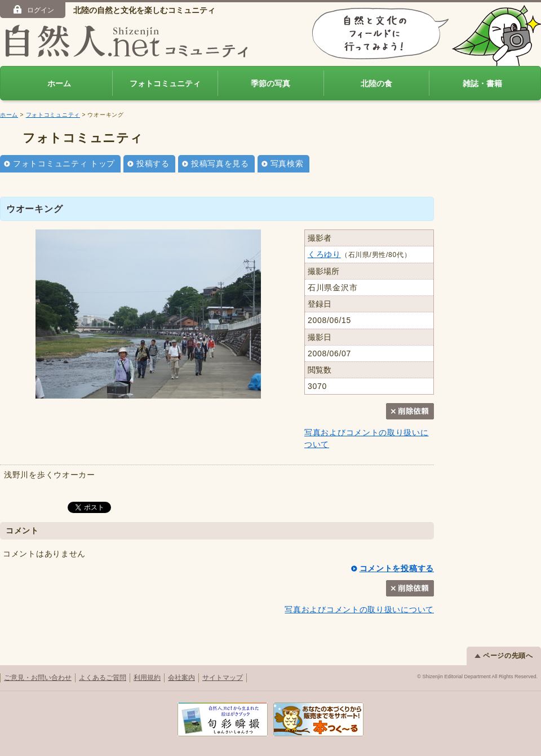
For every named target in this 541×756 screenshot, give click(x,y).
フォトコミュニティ (165, 83)
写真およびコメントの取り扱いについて (359, 609)
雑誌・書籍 (482, 83)
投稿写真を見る (220, 163)
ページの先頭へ (504, 656)
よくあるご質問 (103, 678)
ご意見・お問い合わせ (38, 678)
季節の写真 (270, 83)
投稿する (153, 163)
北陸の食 (376, 83)
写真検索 (287, 163)
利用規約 (147, 678)
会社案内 (181, 678)
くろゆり (324, 254)
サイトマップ (223, 678)
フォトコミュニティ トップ (64, 163)
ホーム (59, 83)
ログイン (33, 10)
